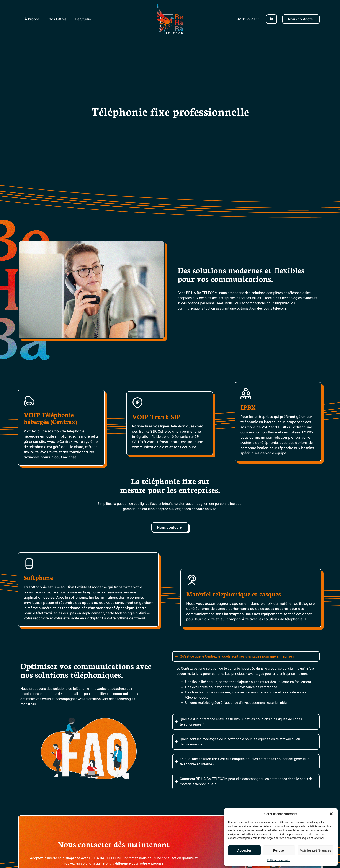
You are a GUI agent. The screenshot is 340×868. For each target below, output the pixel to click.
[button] (331, 814)
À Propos (32, 19)
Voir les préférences (315, 850)
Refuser (279, 850)
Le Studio (83, 19)
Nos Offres (57, 19)
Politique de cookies (279, 860)
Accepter (244, 850)
